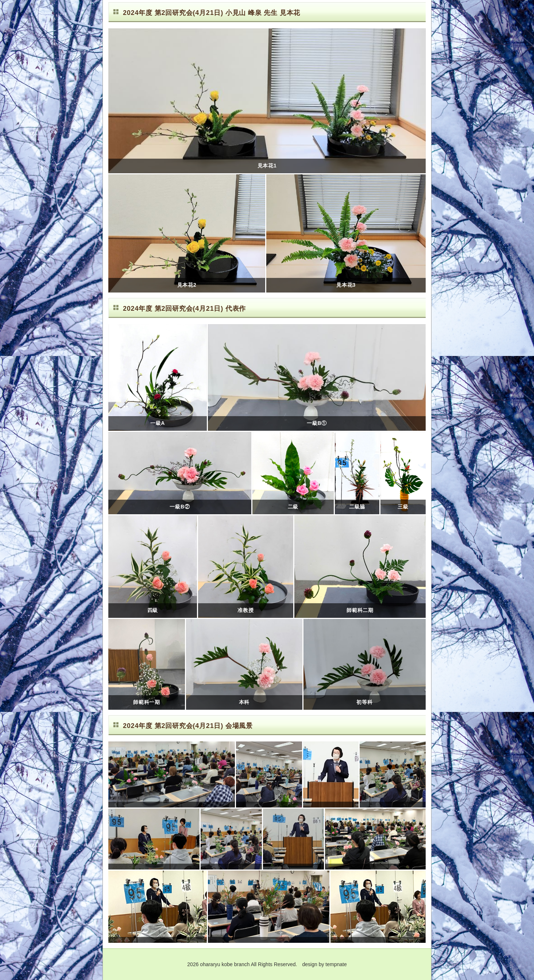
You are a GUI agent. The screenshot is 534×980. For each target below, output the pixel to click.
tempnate (336, 964)
